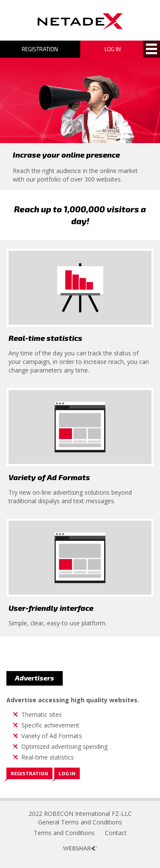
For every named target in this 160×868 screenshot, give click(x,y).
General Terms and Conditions (80, 822)
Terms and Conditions (64, 833)
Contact (116, 833)
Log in (67, 773)
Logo (80, 21)
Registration (40, 49)
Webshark (80, 848)
